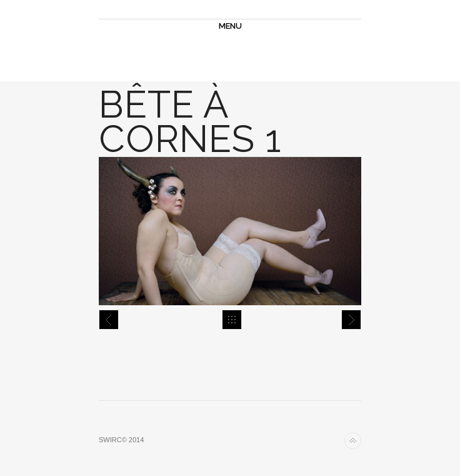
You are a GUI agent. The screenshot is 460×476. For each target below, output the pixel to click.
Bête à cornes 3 (351, 320)
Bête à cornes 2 (109, 320)
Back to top (353, 441)
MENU (230, 26)
